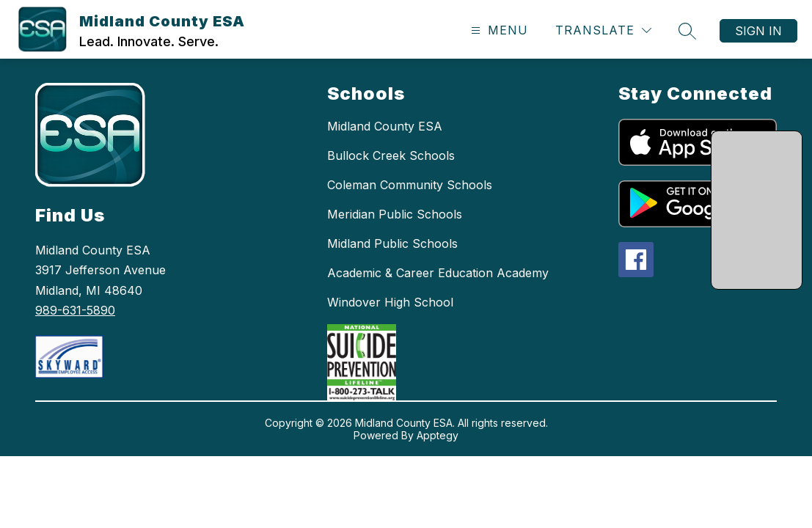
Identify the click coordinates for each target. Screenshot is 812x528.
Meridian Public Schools (395, 214)
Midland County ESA (385, 126)
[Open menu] (498, 30)
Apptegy (438, 435)
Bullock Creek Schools (391, 155)
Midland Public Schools (392, 243)
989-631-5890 (75, 310)
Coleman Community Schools (410, 185)
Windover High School (390, 302)
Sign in (758, 31)
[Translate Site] (603, 30)
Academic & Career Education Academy (438, 273)
